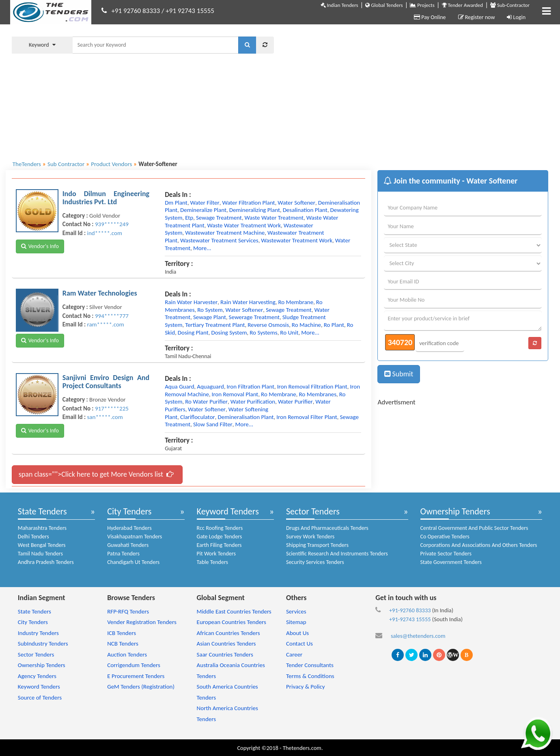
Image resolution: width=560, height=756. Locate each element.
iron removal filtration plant (312, 387)
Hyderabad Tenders (129, 528)
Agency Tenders (37, 676)
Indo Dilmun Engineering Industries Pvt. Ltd (106, 198)
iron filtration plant (251, 387)
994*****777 (112, 316)
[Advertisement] (417, 91)
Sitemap (296, 622)
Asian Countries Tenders (226, 644)
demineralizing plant (255, 210)
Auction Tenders (127, 654)
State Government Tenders (451, 562)
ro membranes (318, 394)
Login (516, 17)
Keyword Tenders (228, 511)
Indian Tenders (339, 5)
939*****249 (112, 224)
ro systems (263, 333)
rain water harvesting (248, 302)
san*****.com (105, 417)
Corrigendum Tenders (134, 665)
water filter (205, 203)
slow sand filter (213, 424)
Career (294, 654)
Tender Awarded (463, 5)
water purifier (295, 402)
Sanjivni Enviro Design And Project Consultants (106, 382)
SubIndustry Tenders (43, 644)
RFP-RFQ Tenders (128, 611)
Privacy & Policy (306, 687)
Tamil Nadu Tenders (40, 554)
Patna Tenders (123, 554)
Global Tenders (384, 5)
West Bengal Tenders (42, 545)
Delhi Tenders (33, 537)
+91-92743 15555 (410, 619)
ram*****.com (105, 324)
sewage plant (210, 317)
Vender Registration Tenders (142, 622)
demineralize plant (203, 210)
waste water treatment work (244, 225)
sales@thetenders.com (418, 636)
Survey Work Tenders (310, 537)
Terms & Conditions (310, 676)
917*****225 (112, 408)
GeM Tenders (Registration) (141, 687)
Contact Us (299, 644)
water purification (253, 402)
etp (189, 218)
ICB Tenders (122, 633)
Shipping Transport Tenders (317, 545)
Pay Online (430, 17)
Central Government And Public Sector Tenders (474, 528)
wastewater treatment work (297, 240)
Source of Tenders (40, 698)
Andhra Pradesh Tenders (46, 562)
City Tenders (129, 511)
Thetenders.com (302, 748)
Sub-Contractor (510, 5)
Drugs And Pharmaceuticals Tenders (327, 528)
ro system (210, 310)
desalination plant (305, 210)
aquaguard (210, 387)
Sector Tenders (313, 511)
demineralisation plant (246, 417)
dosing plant (193, 333)
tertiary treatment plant (215, 325)
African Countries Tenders (228, 633)
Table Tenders (212, 562)
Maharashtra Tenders (42, 528)
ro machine (306, 325)
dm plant (176, 203)
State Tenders (42, 511)
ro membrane (296, 302)
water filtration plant (248, 203)
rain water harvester (191, 302)
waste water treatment (274, 218)
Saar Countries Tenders (225, 654)
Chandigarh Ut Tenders (133, 562)
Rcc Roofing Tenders (220, 528)
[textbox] (155, 45)
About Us (297, 633)
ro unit (289, 333)
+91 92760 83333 (136, 11)
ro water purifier (206, 402)
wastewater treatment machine (225, 233)
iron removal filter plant (307, 417)
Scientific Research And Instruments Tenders (337, 554)
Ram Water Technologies (100, 293)
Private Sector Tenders (446, 554)
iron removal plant (235, 394)
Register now (477, 17)
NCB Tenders (123, 644)
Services (296, 611)
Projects (422, 5)
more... (202, 248)
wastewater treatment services (219, 240)
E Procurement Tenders (136, 676)
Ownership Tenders (455, 511)
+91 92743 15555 (190, 11)
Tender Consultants (310, 665)
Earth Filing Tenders (219, 545)
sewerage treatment (254, 317)
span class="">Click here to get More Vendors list (96, 474)
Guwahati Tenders (128, 545)
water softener (296, 203)
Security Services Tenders (315, 562)
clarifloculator (198, 417)
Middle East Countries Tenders (234, 611)
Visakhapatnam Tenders (135, 537)
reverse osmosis (268, 325)
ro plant (334, 325)
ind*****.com (104, 233)
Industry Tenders (38, 633)
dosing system (229, 333)
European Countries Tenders (232, 622)
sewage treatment (219, 218)
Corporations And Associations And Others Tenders (479, 545)
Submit (399, 374)
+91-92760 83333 (410, 610)
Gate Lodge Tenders (220, 537)
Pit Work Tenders (216, 554)
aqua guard (179, 387)
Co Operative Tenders (445, 537)
